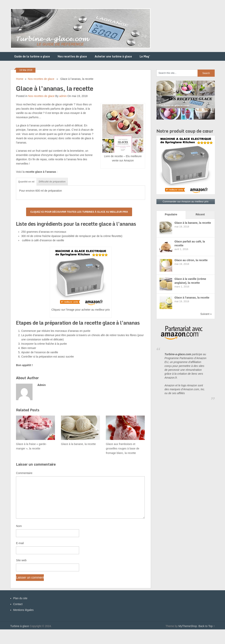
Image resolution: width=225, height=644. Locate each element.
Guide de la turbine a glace (32, 56)
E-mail (20, 543)
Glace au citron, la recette (191, 260)
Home (20, 79)
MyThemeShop (188, 626)
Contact (18, 604)
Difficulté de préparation (52, 182)
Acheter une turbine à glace (113, 56)
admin (63, 96)
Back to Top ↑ (207, 626)
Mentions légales (23, 610)
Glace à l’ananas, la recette (192, 298)
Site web (21, 560)
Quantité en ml (26, 182)
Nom (19, 526)
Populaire (171, 214)
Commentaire (24, 473)
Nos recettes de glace (72, 56)
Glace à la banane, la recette (193, 223)
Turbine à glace (20, 626)
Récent (200, 214)
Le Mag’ (145, 56)
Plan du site (20, 598)
